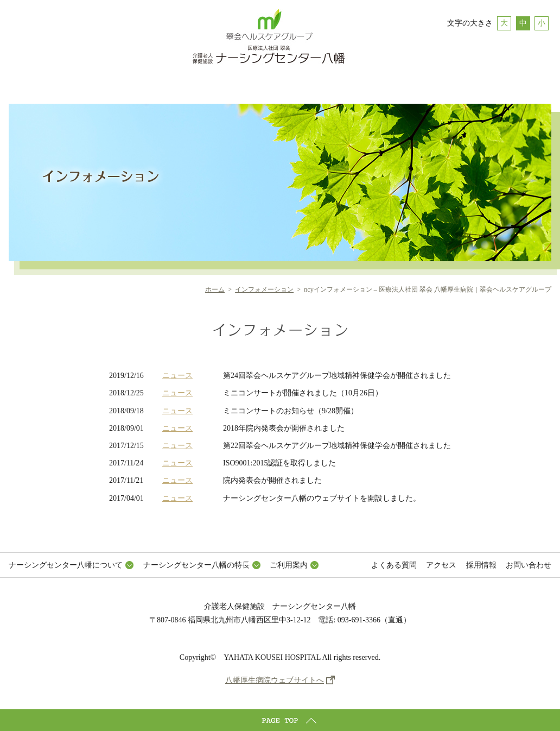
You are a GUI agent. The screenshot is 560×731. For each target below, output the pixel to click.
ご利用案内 (289, 565)
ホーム (215, 289)
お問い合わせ (529, 565)
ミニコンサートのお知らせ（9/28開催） (291, 411)
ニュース (177, 376)
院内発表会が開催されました (272, 480)
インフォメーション (264, 289)
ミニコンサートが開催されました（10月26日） (303, 393)
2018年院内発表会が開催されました (284, 428)
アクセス (441, 565)
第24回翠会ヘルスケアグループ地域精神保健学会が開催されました (337, 376)
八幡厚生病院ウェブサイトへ (275, 680)
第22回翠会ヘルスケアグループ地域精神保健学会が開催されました (337, 446)
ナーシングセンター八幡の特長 (196, 565)
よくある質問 (394, 565)
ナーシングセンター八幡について (66, 565)
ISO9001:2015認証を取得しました (279, 463)
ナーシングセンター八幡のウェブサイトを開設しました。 (322, 498)
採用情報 (481, 565)
